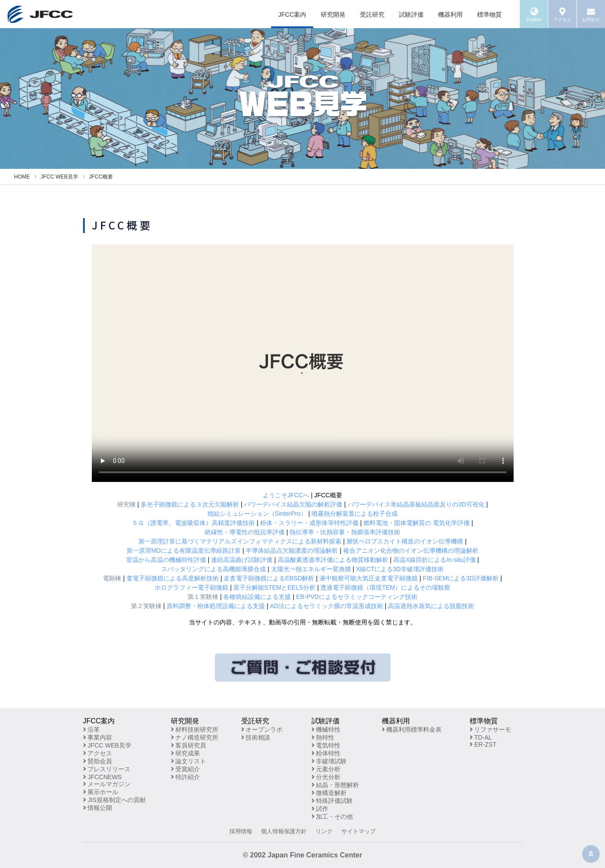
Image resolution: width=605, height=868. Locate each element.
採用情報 (241, 831)
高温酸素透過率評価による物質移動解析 (333, 560)
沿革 (92, 729)
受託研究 (372, 15)
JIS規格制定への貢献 (114, 800)
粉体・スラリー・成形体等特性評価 (309, 523)
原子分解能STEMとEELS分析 (274, 587)
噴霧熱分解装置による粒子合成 (355, 514)
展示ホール (101, 792)
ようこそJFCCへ (286, 495)
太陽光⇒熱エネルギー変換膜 (311, 569)
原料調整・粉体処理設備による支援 (216, 606)
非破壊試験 (329, 761)
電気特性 (326, 745)
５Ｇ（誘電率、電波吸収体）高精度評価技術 (193, 523)
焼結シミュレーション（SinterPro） (257, 514)
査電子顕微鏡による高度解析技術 (173, 578)
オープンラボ (262, 729)
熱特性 (323, 737)
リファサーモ (491, 729)
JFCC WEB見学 (107, 745)
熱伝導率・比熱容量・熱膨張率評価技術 (345, 532)
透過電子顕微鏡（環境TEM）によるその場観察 (385, 587)
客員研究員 (189, 745)
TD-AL (481, 737)
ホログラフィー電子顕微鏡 (192, 587)
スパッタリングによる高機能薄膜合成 (214, 569)
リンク (324, 831)
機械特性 (326, 729)
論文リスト (189, 761)
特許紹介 (186, 777)
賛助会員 (98, 761)
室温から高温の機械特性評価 (166, 560)
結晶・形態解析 (335, 785)
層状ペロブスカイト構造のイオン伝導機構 (405, 541)
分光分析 (326, 777)
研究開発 (333, 15)
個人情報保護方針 (284, 831)
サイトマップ (359, 831)
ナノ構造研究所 (195, 737)
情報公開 (98, 808)
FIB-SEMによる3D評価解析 (461, 578)
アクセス (98, 753)
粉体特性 (326, 753)
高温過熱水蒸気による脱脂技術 (431, 606)
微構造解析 (329, 793)
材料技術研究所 (195, 729)
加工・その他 (332, 817)
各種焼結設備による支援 (257, 597)
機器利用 (450, 15)
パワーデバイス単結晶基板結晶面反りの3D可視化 (416, 504)
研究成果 (186, 753)
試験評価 (411, 15)
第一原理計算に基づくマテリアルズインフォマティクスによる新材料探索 (240, 541)
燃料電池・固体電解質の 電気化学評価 (417, 523)
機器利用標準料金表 (412, 729)
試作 (320, 809)
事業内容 (98, 737)
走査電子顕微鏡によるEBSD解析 (269, 578)
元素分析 (326, 769)
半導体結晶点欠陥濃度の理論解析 (292, 551)
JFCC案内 (292, 15)
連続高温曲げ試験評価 (242, 560)
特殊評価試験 (332, 801)
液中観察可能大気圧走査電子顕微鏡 (369, 578)
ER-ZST (483, 744)
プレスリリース (107, 769)
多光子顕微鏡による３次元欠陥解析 (190, 504)
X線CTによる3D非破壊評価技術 (400, 569)
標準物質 (489, 15)
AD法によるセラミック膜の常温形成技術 (326, 606)
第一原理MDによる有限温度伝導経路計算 (184, 551)
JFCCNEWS (103, 777)
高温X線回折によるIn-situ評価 (434, 560)
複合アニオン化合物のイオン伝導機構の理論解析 (411, 551)
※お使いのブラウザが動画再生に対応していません (303, 363)
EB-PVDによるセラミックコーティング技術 (357, 597)
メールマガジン (107, 784)
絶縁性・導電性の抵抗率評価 (245, 532)
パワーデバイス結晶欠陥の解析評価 (293, 504)
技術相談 (256, 737)
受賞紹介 (186, 769)
